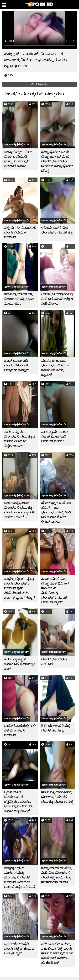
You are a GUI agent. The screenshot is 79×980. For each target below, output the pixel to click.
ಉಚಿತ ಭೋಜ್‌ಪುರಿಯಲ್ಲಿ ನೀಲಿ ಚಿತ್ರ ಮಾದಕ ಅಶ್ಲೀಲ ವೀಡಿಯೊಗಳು (57, 299)
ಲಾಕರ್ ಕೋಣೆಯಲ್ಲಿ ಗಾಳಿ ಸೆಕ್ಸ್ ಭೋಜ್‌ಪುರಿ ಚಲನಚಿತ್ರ (20, 730)
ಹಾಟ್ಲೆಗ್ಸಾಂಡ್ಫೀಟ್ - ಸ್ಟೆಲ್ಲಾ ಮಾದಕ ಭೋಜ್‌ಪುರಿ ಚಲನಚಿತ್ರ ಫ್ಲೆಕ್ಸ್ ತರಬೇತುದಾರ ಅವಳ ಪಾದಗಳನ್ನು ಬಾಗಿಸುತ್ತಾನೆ (19, 588)
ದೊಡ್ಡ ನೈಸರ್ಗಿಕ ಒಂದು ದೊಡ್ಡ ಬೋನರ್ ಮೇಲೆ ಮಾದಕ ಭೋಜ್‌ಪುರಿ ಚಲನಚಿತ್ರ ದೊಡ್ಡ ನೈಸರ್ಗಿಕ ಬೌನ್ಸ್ (57, 161)
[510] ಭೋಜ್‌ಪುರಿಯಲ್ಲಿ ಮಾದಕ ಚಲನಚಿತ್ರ (56, 728)
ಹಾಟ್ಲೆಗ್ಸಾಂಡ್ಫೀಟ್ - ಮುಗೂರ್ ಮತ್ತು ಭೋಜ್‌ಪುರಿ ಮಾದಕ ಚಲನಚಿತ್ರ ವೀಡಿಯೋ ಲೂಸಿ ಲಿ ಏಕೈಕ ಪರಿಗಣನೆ (19, 877)
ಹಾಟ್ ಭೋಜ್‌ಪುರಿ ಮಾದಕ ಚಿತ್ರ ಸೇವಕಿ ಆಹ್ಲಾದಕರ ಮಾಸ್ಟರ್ (17, 365)
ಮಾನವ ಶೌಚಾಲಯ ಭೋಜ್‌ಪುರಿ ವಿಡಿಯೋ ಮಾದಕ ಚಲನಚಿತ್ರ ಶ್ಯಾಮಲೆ (55, 368)
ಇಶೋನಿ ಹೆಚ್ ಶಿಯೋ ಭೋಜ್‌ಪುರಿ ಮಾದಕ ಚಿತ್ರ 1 (57, 232)
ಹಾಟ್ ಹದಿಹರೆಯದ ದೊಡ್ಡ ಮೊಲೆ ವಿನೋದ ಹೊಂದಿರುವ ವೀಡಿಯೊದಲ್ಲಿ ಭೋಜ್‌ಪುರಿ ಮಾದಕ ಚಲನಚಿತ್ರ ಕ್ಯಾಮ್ (55, 590)
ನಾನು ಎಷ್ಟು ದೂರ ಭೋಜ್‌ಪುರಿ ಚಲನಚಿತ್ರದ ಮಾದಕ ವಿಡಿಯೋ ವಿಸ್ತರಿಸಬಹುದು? (19, 439)
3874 (11, 75)
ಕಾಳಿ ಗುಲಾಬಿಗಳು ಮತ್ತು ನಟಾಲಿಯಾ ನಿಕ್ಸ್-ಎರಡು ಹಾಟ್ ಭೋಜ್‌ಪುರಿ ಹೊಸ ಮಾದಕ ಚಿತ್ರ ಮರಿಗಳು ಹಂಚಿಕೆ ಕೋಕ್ (57, 953)
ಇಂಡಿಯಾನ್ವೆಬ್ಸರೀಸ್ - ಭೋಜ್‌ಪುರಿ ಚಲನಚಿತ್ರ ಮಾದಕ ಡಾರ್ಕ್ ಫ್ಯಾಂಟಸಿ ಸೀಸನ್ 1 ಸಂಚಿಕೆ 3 (20, 510)
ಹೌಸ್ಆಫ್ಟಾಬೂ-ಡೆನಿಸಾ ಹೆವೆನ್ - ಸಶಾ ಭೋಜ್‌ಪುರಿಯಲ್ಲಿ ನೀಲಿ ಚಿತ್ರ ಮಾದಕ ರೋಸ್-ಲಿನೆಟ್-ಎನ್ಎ (56, 512)
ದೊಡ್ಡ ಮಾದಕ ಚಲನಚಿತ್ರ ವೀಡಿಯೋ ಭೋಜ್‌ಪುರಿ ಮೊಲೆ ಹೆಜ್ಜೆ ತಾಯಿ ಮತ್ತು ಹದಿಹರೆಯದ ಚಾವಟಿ (57, 875)
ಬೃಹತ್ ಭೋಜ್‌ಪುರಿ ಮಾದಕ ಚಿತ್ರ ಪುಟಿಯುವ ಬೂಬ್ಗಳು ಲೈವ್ (19, 949)
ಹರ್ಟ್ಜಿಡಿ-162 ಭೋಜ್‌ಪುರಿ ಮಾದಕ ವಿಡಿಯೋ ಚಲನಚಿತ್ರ (20, 232)
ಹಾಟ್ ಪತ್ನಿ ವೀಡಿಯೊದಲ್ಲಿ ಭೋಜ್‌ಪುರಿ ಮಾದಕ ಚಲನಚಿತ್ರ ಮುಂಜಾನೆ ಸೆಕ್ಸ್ (57, 797)
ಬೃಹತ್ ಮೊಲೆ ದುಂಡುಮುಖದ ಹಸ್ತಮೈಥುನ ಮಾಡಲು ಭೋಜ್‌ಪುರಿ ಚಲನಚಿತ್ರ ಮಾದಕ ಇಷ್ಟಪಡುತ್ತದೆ (18, 802)
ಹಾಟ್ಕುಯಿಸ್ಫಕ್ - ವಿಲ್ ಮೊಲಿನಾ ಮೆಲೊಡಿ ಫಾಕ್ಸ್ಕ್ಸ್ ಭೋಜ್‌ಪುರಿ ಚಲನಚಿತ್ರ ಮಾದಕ (18, 159)
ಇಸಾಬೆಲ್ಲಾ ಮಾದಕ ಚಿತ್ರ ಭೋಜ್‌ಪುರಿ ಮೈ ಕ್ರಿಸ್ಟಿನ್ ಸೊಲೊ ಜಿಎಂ (19, 299)
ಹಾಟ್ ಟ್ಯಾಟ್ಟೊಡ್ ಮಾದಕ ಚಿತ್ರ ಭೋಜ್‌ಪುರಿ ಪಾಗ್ (20, 664)
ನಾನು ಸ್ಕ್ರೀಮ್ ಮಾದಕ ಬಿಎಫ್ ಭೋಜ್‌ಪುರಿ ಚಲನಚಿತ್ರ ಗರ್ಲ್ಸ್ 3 (55, 436)
